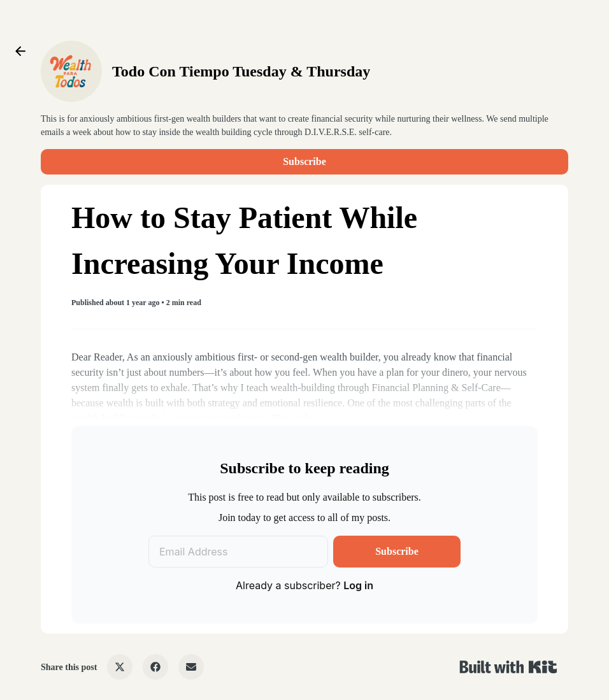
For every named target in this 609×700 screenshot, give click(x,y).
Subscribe (304, 161)
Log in (358, 585)
